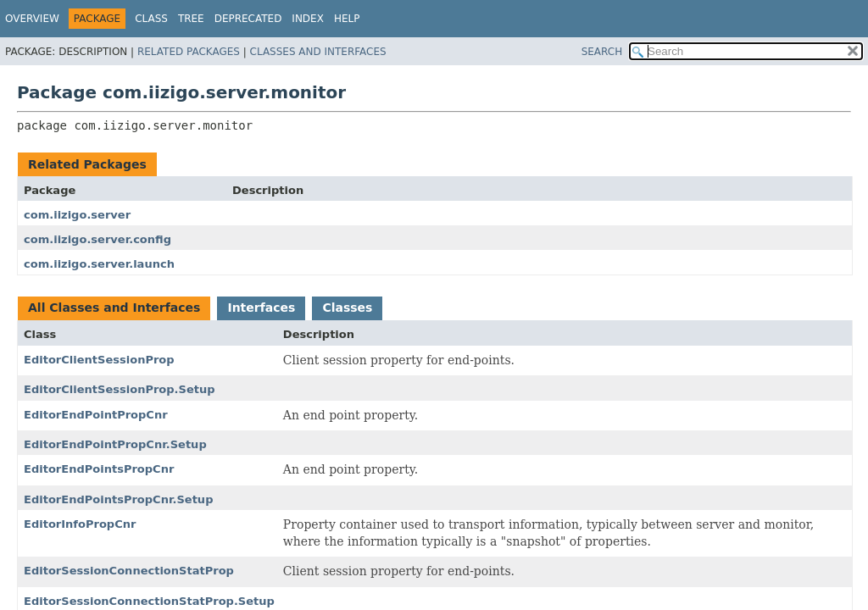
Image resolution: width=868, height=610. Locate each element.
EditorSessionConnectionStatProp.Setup (149, 601)
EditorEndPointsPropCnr (99, 469)
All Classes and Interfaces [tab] (114, 308)
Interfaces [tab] (261, 308)
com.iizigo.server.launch (99, 264)
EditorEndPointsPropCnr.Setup (118, 499)
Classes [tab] (347, 308)
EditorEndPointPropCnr (96, 415)
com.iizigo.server (77, 215)
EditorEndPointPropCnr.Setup (115, 444)
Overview (32, 19)
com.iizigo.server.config (97, 239)
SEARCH (602, 52)
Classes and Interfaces (318, 52)
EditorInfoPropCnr (80, 524)
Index (308, 19)
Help (347, 19)
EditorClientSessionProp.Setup (120, 389)
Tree (191, 19)
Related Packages (189, 52)
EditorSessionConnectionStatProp (129, 571)
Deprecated (248, 19)
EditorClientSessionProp (99, 360)
